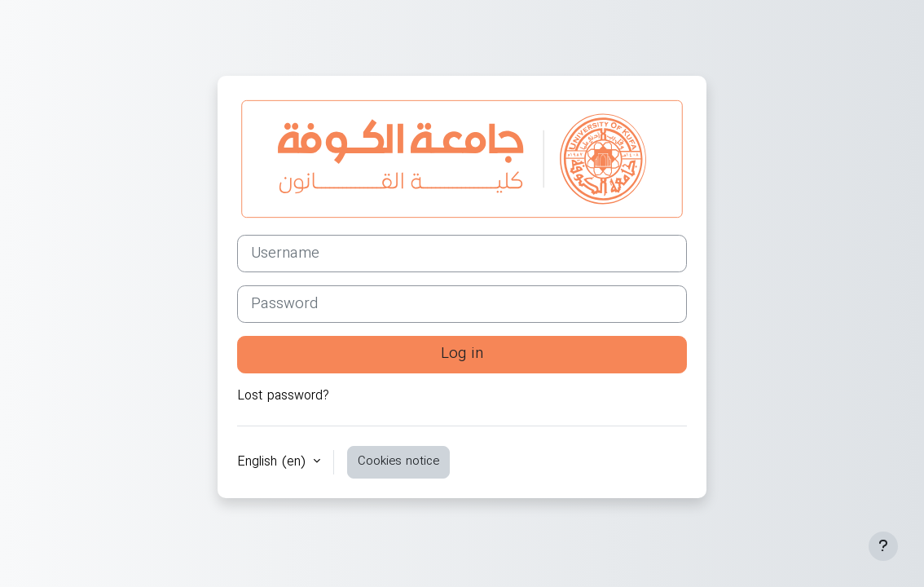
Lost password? (283, 396)
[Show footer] (883, 546)
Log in (462, 354)
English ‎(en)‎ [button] (273, 462)
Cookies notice (398, 461)
